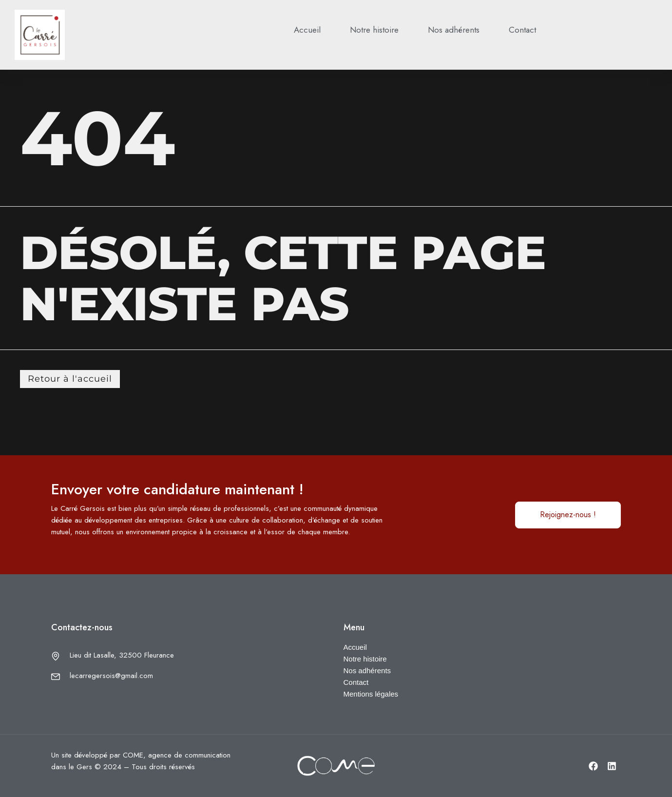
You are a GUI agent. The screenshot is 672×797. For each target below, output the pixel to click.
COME (133, 755)
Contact (522, 30)
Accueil (307, 30)
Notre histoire (374, 30)
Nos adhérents (454, 30)
